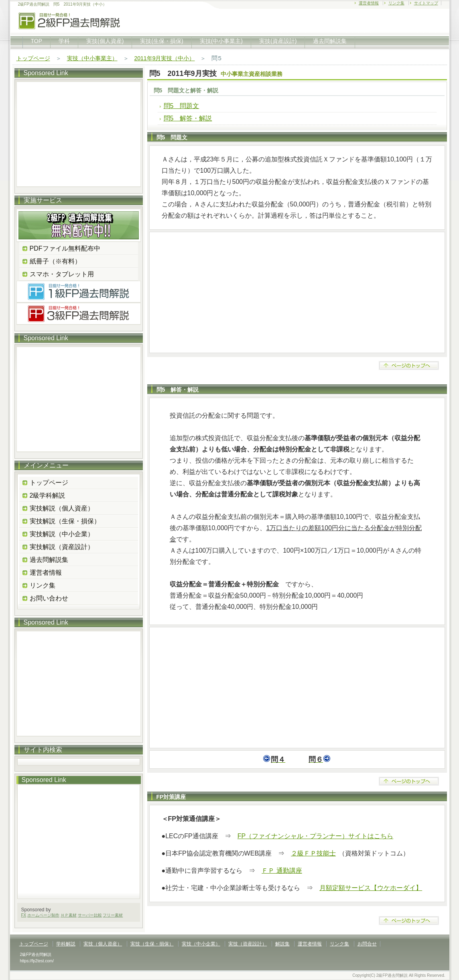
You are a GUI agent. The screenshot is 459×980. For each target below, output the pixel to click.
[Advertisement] (297, 292)
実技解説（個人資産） (62, 508)
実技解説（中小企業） (62, 534)
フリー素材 (113, 915)
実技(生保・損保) (161, 41)
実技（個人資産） (103, 944)
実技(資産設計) (278, 41)
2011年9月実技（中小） (165, 58)
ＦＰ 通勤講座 (282, 871)
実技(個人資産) (105, 41)
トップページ (33, 58)
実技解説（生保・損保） (65, 521)
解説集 (282, 944)
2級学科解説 (48, 495)
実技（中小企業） (201, 944)
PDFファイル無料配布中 (65, 248)
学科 (64, 41)
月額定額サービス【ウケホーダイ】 (371, 888)
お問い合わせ (49, 598)
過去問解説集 (330, 41)
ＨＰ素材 (69, 915)
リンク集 (396, 3)
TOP (37, 41)
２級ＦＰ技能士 (313, 853)
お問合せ (367, 944)
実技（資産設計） (248, 944)
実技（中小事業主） (92, 58)
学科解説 (66, 944)
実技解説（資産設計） (62, 547)
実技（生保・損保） (152, 944)
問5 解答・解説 (188, 118)
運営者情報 (369, 3)
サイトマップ (426, 3)
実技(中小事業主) (221, 41)
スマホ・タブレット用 (62, 274)
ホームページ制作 (43, 915)
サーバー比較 (90, 915)
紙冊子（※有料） (55, 261)
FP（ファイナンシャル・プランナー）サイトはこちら (315, 836)
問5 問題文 (182, 106)
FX (24, 915)
